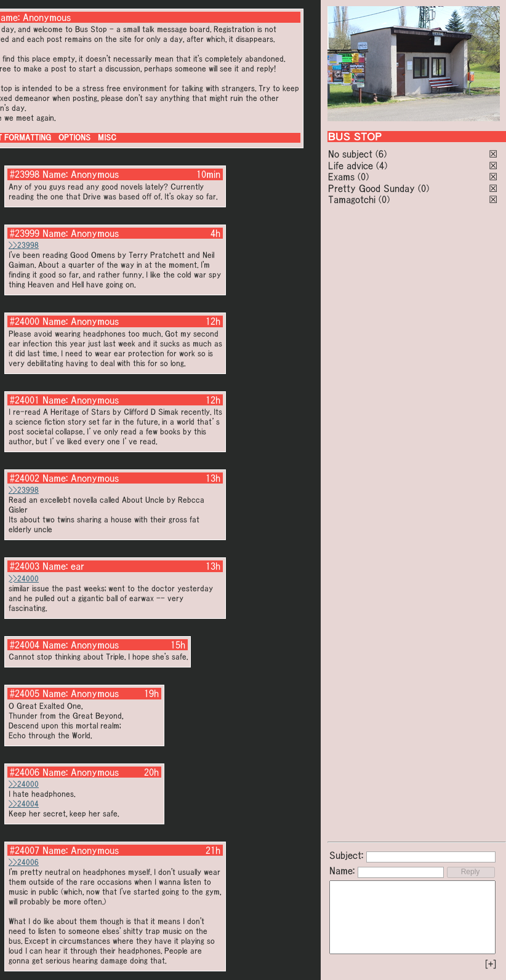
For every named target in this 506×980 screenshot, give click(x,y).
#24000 (25, 321)
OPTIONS (74, 137)
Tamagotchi (352, 199)
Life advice (351, 165)
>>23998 (24, 245)
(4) (382, 165)
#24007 (25, 850)
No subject (352, 154)
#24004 (25, 645)
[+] (491, 964)
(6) (381, 154)
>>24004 (24, 804)
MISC (107, 137)
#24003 (25, 566)
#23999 (25, 233)
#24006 (25, 772)
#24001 (25, 400)
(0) (363, 177)
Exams (341, 177)
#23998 (25, 174)
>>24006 (24, 862)
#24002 (25, 478)
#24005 (25, 693)
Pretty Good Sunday (371, 188)
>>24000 (24, 579)
